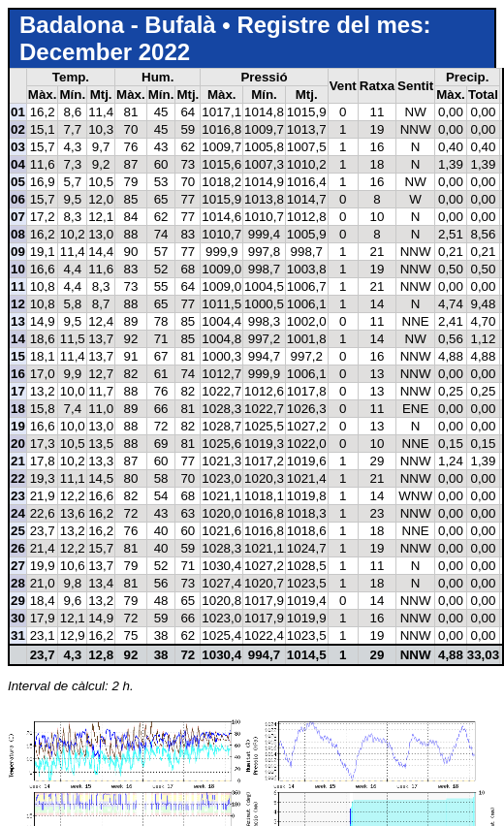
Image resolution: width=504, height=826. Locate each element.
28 (18, 583)
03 (18, 147)
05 (18, 182)
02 (18, 129)
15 (18, 356)
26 (18, 548)
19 (18, 426)
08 (18, 234)
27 (18, 566)
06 (18, 199)
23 (18, 496)
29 (18, 601)
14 (18, 339)
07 (18, 217)
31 (18, 635)
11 (18, 286)
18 (18, 409)
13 (18, 321)
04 (18, 164)
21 (18, 461)
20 (18, 444)
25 (18, 531)
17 (18, 391)
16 (18, 374)
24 (18, 513)
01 (18, 112)
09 (18, 252)
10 (18, 269)
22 (18, 478)
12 (18, 304)
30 (18, 618)
